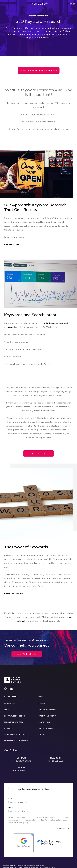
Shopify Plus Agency (47, 710)
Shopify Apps (10, 704)
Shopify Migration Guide (15, 734)
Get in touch (10, 696)
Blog (6, 710)
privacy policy (23, 823)
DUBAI (21, 768)
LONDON (21, 758)
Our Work (9, 728)
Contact (71, 4)
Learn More (12, 245)
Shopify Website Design (14, 716)
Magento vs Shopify (47, 716)
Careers (42, 704)
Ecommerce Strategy (14, 722)
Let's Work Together (27, 654)
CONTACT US (39, 453)
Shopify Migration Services (16, 741)
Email (11, 808)
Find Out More (14, 594)
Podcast (42, 734)
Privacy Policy (45, 722)
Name (11, 799)
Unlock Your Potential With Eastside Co (39, 71)
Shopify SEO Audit (46, 728)
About (41, 696)
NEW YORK (56, 758)
